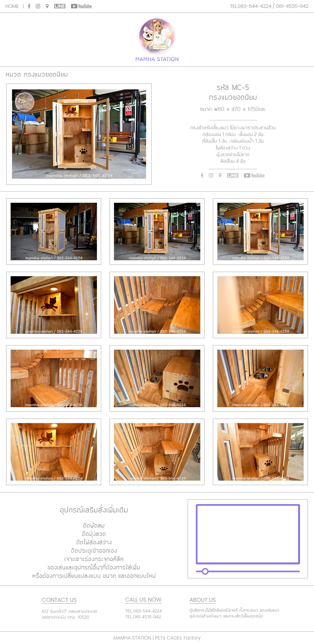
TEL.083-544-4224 (143, 611)
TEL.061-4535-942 (143, 617)
